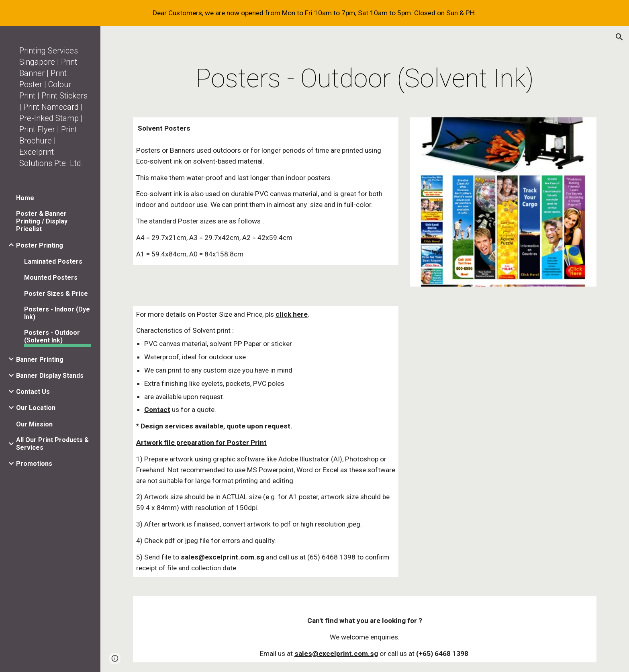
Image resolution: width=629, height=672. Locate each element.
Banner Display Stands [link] (50, 376)
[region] (314, 13)
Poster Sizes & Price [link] (56, 294)
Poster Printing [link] (40, 245)
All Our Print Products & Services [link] (52, 444)
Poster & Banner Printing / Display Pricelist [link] (42, 221)
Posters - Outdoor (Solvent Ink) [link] (52, 336)
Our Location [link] (36, 408)
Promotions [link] (34, 464)
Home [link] (25, 198)
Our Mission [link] (34, 424)
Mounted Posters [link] (51, 278)
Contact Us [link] (33, 392)
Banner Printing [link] (40, 360)
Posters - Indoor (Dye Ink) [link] (57, 313)
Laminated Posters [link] (53, 261)
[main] (365, 79)
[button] (619, 37)
